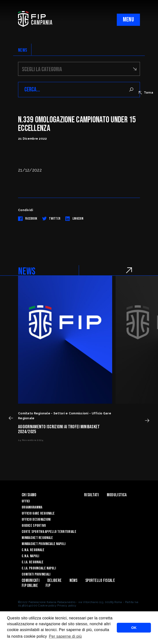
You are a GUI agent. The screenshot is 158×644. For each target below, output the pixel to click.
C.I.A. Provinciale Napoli (39, 568)
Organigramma (32, 507)
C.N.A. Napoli (30, 556)
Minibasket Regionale (37, 538)
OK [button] (134, 628)
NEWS (23, 50)
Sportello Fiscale (100, 581)
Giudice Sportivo (34, 526)
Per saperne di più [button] (65, 636)
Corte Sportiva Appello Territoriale (49, 532)
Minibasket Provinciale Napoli (44, 544)
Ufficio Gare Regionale (38, 513)
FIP (48, 586)
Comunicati (31, 581)
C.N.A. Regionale (33, 550)
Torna (146, 93)
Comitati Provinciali (36, 574)
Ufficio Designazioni (36, 520)
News (74, 581)
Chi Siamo (29, 495)
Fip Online (30, 586)
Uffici (26, 501)
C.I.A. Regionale (33, 562)
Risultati (92, 495)
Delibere (54, 581)
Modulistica (117, 495)
